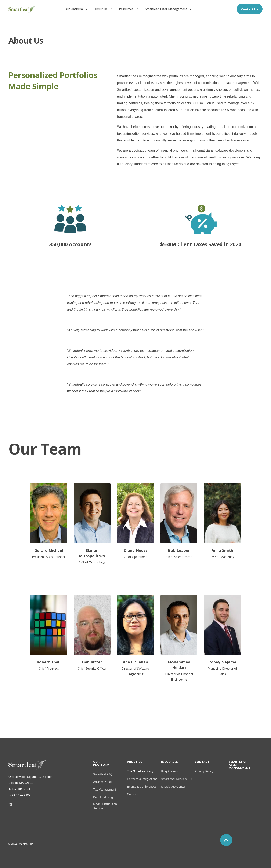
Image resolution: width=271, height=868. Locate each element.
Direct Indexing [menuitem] (103, 797)
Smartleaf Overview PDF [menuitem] (177, 779)
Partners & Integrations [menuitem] (142, 779)
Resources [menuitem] (169, 762)
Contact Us (250, 9)
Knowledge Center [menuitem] (173, 787)
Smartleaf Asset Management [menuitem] (240, 765)
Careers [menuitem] (132, 794)
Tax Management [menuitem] (104, 790)
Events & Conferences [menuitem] (142, 787)
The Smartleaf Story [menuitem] (140, 771)
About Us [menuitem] (135, 762)
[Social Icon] (10, 805)
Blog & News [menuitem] (169, 771)
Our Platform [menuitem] (101, 764)
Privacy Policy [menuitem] (204, 771)
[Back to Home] (22, 12)
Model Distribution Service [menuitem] (105, 806)
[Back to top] (226, 840)
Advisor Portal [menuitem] (102, 782)
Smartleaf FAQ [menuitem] (103, 774)
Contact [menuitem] (202, 762)
